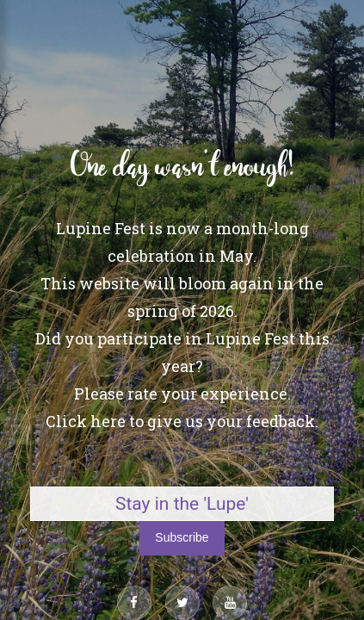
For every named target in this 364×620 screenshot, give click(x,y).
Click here (86, 421)
